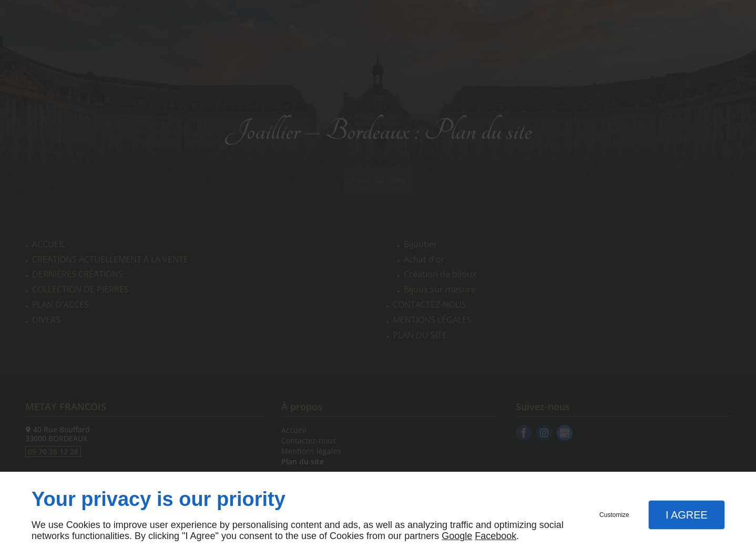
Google (457, 536)
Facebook (496, 536)
